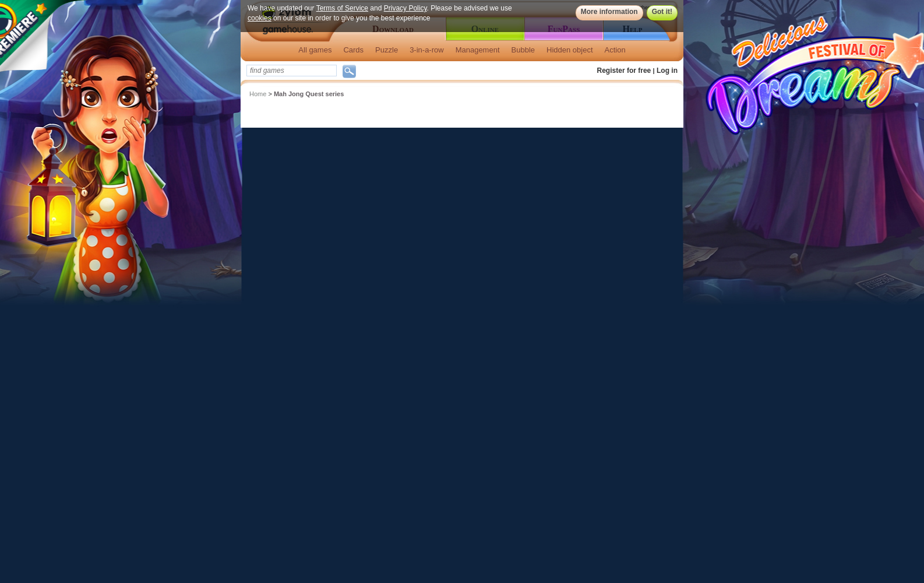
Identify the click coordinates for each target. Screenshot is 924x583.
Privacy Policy (405, 8)
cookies (260, 18)
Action (615, 50)
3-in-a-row (427, 50)
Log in (667, 71)
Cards (353, 50)
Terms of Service (342, 8)
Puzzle (387, 50)
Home (258, 94)
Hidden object (570, 50)
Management (478, 50)
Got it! (662, 12)
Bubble (523, 50)
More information (609, 12)
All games (315, 50)
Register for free (624, 71)
